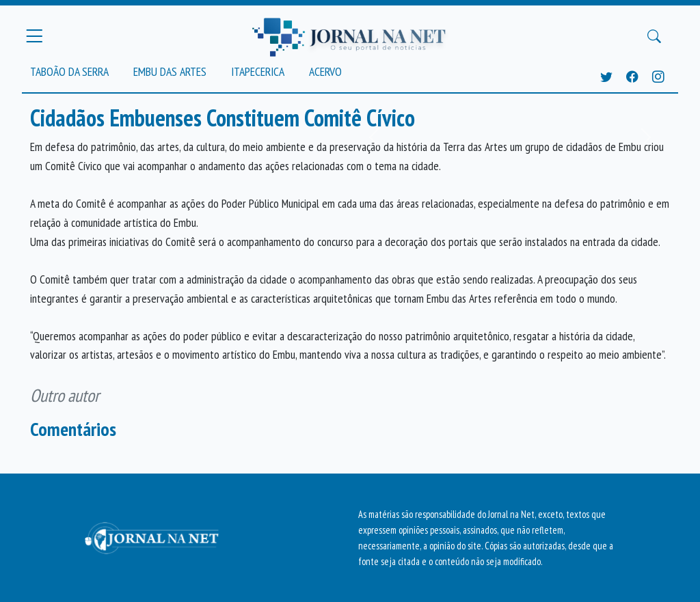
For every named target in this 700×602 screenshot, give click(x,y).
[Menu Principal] (34, 36)
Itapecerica (258, 71)
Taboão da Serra (69, 71)
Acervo (325, 71)
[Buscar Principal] (654, 36)
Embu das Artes (170, 71)
